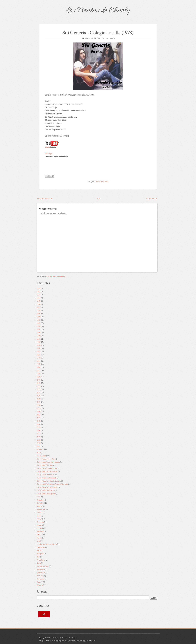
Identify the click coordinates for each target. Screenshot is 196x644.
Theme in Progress (51, 641)
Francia (39, 538)
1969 (38, 288)
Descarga (49, 154)
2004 (38, 393)
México (39, 550)
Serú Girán (40, 569)
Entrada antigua (151, 198)
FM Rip (39, 535)
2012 (38, 418)
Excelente (40, 531)
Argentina (40, 449)
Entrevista (40, 522)
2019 (38, 440)
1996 (38, 367)
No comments (110, 38)
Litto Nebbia (41, 547)
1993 (38, 358)
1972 (38, 292)
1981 (38, 320)
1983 (38, 326)
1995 (38, 364)
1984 (38, 329)
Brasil (39, 452)
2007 (38, 402)
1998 (38, 374)
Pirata (87, 38)
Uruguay (40, 576)
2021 (38, 446)
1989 (38, 345)
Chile (38, 497)
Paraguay (40, 554)
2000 (38, 380)
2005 (38, 396)
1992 (38, 355)
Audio (47, 147)
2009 (38, 408)
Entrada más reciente (45, 198)
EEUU (39, 516)
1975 (38, 301)
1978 (38, 310)
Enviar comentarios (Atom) (56, 276)
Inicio (99, 198)
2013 (38, 421)
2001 (38, 383)
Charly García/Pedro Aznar (46, 490)
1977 (38, 307)
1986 (38, 336)
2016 (38, 430)
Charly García (41, 456)
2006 (38, 399)
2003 (38, 389)
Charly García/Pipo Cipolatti (46, 494)
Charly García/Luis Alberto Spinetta (49, 481)
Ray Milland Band (43, 566)
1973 (98, 181)
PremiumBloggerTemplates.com (86, 641)
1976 (38, 304)
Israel (39, 541)
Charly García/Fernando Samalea (48, 462)
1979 (38, 314)
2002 (38, 386)
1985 (38, 333)
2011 (38, 415)
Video (39, 582)
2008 (38, 405)
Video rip (40, 585)
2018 (38, 437)
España (39, 525)
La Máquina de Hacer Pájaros (47, 544)
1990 (38, 348)
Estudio (39, 528)
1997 (38, 371)
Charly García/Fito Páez (45, 465)
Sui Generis (104, 181)
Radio (39, 563)
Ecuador (40, 513)
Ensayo (39, 519)
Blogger (74, 638)
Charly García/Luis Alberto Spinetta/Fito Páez (52, 484)
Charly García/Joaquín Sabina (47, 472)
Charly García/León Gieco (45, 475)
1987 (38, 339)
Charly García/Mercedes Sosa (47, 487)
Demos (39, 506)
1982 (38, 323)
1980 (38, 317)
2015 (38, 427)
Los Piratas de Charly (98, 11)
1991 (38, 351)
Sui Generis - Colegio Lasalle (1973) (98, 33)
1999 (38, 377)
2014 (38, 424)
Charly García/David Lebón (46, 459)
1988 (38, 342)
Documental (41, 509)
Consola (40, 503)
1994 (38, 361)
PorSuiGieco (41, 560)
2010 (38, 411)
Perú (38, 557)
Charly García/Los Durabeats (47, 478)
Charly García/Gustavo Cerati (47, 468)
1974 (38, 298)
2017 (38, 434)
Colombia (40, 500)
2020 (38, 443)
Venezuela (40, 579)
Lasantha (72, 641)
